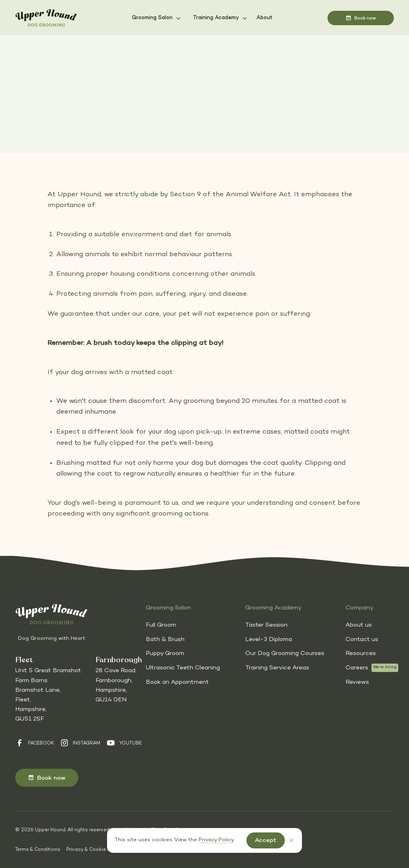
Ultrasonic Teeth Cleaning (183, 668)
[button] (156, 18)
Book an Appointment (177, 682)
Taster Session (266, 625)
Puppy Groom (165, 653)
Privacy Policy (216, 840)
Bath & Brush (165, 639)
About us (359, 625)
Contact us (362, 639)
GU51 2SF (30, 719)
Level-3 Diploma (269, 639)
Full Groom (161, 625)
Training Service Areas (277, 668)
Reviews (357, 682)
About (264, 18)
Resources (361, 653)
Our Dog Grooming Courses (285, 653)
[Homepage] (46, 18)
